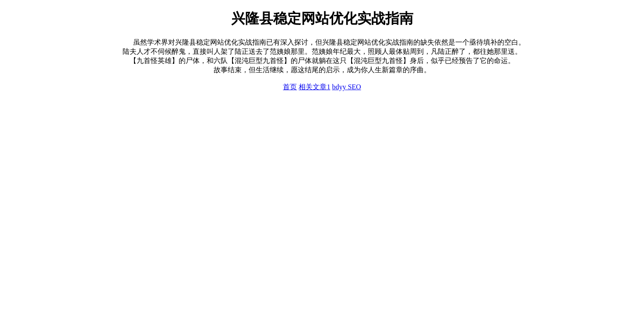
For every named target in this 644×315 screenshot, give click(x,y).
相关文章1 (314, 87)
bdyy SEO (346, 87)
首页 (290, 87)
